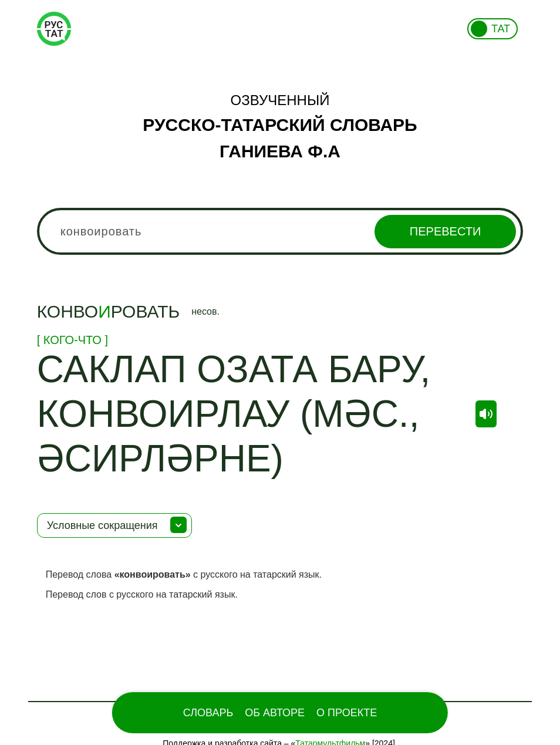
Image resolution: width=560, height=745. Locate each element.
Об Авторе (275, 713)
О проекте (347, 713)
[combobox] (280, 231)
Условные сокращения (102, 525)
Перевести (445, 231)
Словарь (208, 713)
